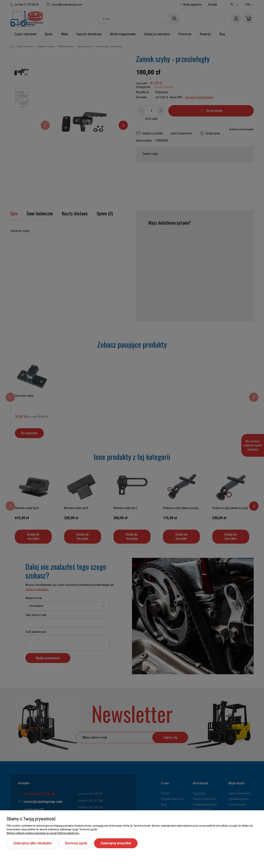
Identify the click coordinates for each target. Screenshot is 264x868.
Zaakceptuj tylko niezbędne (32, 843)
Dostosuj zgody (76, 843)
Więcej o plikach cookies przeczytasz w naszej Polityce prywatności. (43, 833)
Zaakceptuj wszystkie (116, 843)
